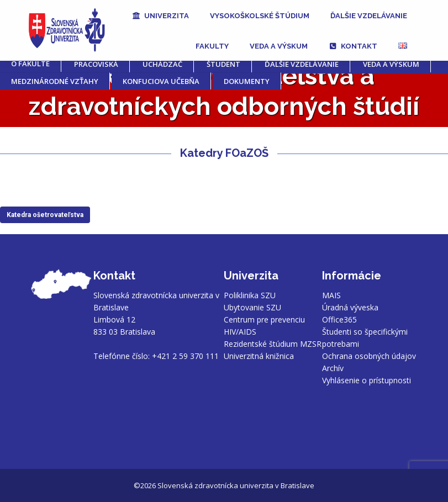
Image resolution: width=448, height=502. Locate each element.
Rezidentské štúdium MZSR (273, 344)
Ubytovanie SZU (252, 307)
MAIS (331, 295)
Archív (333, 368)
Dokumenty (247, 81)
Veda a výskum (391, 64)
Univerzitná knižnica (259, 356)
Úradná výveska (350, 307)
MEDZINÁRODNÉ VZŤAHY (55, 81)
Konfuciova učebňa (161, 81)
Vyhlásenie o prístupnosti (367, 380)
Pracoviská (96, 64)
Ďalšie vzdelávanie (302, 64)
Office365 (339, 319)
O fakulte (30, 64)
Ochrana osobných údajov (369, 356)
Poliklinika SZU (250, 295)
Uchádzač (162, 64)
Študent (223, 64)
